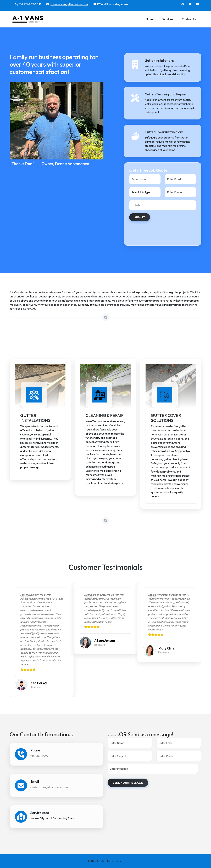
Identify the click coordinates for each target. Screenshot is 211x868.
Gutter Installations (35, 418)
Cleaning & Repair (105, 415)
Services (168, 19)
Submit (140, 217)
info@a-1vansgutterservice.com (69, 4)
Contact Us (189, 19)
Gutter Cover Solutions (166, 418)
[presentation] (155, 231)
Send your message (128, 783)
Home (150, 19)
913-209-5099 (39, 756)
